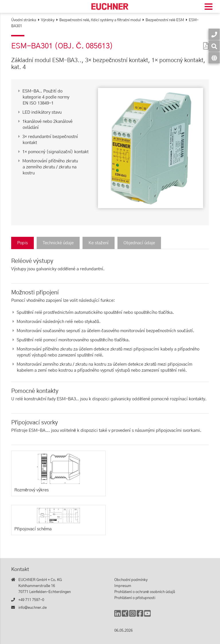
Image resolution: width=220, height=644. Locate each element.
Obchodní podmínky (131, 580)
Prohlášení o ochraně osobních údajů (145, 592)
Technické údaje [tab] (58, 243)
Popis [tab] (22, 243)
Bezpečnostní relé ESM (165, 20)
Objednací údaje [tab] (139, 243)
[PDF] (205, 42)
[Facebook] (140, 616)
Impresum (123, 586)
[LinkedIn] (118, 616)
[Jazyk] (214, 58)
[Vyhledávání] (214, 46)
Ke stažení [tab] (99, 243)
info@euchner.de (33, 608)
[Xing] (125, 616)
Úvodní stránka (24, 20)
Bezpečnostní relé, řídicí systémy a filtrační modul (100, 20)
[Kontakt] (214, 34)
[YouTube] (147, 616)
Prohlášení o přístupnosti (135, 598)
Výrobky (48, 20)
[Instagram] (132, 616)
